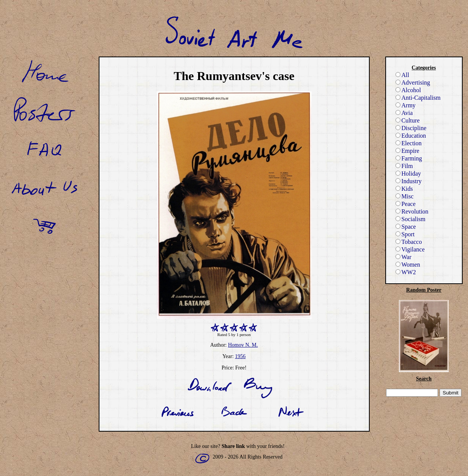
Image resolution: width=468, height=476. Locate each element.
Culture (408, 120)
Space (406, 227)
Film (404, 166)
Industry (409, 181)
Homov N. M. (243, 345)
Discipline (411, 128)
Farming (409, 158)
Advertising (413, 82)
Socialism (410, 219)
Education (411, 136)
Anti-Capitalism (418, 98)
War (403, 257)
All (402, 75)
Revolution (412, 211)
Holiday (408, 174)
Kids (404, 189)
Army (406, 105)
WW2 (406, 272)
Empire (407, 151)
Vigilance (410, 249)
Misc (405, 196)
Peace (406, 204)
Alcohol (408, 90)
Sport (405, 234)
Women (408, 265)
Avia (404, 113)
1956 (240, 356)
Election (409, 143)
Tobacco (409, 242)
